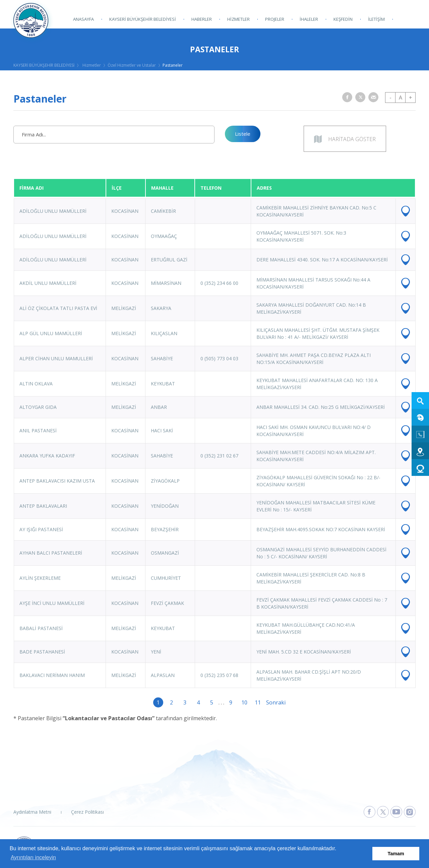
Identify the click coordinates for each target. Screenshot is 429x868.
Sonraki (271, 702)
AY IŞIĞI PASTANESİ (41, 529)
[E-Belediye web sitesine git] (420, 417)
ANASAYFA (83, 19)
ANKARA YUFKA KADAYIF (47, 456)
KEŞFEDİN (343, 19)
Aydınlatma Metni (32, 812)
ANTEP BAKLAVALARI (43, 506)
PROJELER (275, 19)
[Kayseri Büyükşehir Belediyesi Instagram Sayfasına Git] (410, 812)
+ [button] (411, 98)
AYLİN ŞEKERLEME (40, 578)
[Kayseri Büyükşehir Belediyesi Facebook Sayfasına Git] (370, 812)
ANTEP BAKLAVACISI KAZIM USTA (57, 481)
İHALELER (309, 19)
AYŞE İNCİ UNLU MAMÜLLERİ (52, 603)
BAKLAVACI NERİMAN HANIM (52, 675)
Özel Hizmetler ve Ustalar (132, 65)
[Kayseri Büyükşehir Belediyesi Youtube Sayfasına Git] (396, 812)
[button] (347, 97)
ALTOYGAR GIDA (38, 407)
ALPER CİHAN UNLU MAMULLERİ (56, 358)
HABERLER (202, 19)
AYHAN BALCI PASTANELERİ (51, 553)
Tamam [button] (396, 854)
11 (258, 702)
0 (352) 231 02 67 (219, 456)
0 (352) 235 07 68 (219, 675)
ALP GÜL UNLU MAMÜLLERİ (51, 333)
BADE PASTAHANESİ (42, 652)
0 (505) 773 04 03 (219, 358)
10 (244, 702)
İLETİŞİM (376, 19)
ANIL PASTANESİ (38, 430)
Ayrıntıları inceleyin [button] (33, 857)
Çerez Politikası (87, 812)
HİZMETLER (238, 19)
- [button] (390, 98)
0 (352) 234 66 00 (219, 283)
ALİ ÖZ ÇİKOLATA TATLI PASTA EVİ (58, 308)
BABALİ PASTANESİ (41, 628)
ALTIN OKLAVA (36, 384)
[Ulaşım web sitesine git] (420, 451)
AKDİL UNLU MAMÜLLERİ (48, 283)
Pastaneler (173, 65)
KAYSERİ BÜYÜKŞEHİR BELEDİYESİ (143, 19)
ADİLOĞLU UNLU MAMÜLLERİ (53, 211)
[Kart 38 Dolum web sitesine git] (420, 468)
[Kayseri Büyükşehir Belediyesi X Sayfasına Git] (383, 812)
